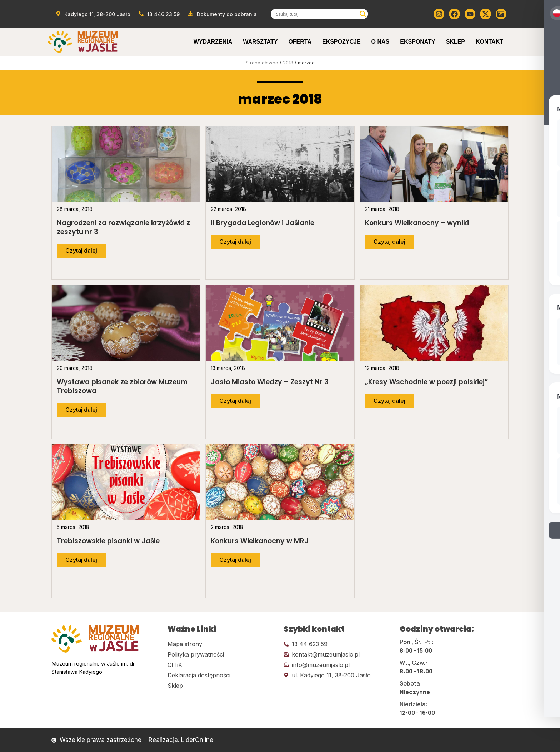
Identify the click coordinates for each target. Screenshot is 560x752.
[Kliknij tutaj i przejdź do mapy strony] (222, 644)
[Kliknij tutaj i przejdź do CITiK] (222, 665)
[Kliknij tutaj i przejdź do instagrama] (439, 14)
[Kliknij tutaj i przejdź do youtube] (470, 14)
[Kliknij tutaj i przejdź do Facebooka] (454, 14)
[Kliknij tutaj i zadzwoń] (338, 644)
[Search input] (316, 14)
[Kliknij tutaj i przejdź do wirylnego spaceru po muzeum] (501, 14)
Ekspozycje (341, 42)
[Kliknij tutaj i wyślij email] (338, 654)
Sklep (456, 42)
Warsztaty (260, 42)
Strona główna (262, 63)
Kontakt (489, 42)
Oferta (300, 42)
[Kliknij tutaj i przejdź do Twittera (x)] (485, 14)
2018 (288, 63)
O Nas (381, 42)
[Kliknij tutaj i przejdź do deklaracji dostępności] (222, 675)
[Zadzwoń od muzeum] (159, 14)
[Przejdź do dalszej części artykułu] (81, 251)
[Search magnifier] (363, 14)
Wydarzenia (213, 42)
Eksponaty (417, 42)
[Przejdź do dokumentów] (222, 14)
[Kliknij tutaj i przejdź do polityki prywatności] (222, 654)
